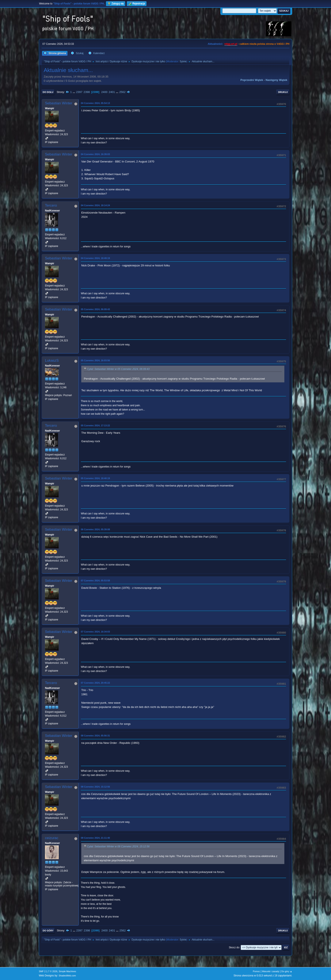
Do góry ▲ (287, 971)
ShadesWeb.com (67, 976)
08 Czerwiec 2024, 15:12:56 (95, 787)
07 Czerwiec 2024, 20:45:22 (95, 683)
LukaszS (52, 361)
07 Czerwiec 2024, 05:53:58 (95, 581)
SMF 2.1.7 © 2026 (48, 971)
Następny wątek (276, 80)
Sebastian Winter (59, 103)
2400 (104, 92)
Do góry (48, 931)
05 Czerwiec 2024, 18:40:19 (95, 478)
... (74, 92)
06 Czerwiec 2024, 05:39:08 (95, 529)
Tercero (51, 205)
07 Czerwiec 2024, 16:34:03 (95, 632)
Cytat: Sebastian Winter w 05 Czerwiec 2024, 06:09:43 (118, 369)
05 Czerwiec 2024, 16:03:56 (95, 360)
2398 (87, 92)
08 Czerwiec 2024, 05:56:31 (95, 736)
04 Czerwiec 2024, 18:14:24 (95, 205)
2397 (79, 92)
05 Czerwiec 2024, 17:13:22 (95, 425)
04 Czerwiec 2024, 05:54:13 (95, 103)
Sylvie (183, 61)
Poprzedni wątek (252, 80)
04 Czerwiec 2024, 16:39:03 (95, 154)
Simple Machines (67, 971)
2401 (112, 92)
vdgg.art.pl (231, 44)
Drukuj (283, 92)
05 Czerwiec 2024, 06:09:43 (95, 309)
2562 (122, 92)
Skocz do (234, 947)
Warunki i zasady (271, 971)
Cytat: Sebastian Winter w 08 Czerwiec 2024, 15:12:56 (118, 846)
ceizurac (52, 838)
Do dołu (48, 92)
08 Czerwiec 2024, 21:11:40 (95, 838)
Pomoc (256, 971)
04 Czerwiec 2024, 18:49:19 (95, 258)
